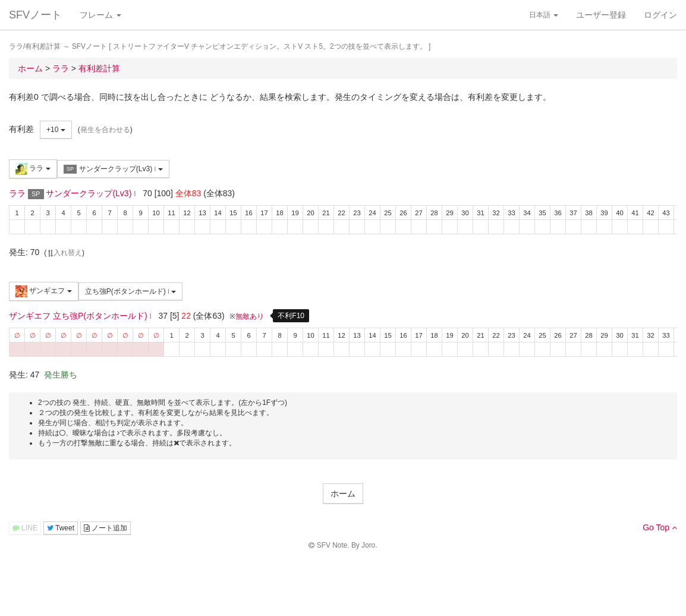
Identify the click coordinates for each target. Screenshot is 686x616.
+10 (56, 130)
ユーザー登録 (601, 15)
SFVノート (35, 15)
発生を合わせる (105, 130)
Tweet (61, 528)
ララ (33, 169)
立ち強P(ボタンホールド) (131, 291)
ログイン (660, 15)
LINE (25, 528)
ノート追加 (106, 528)
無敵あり (250, 316)
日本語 (544, 15)
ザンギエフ (44, 291)
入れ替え (64, 253)
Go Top (660, 527)
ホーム (343, 494)
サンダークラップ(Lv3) (113, 169)
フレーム (100, 15)
